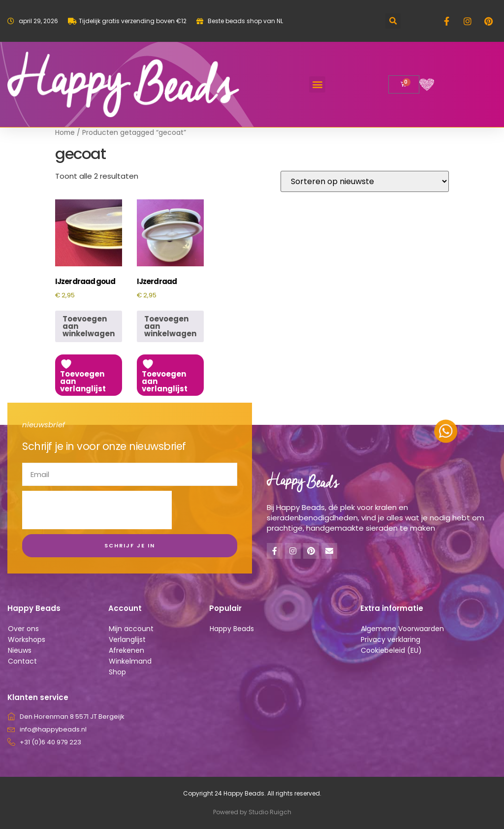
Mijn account (131, 629)
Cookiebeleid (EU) (391, 650)
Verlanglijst (127, 639)
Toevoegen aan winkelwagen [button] (89, 326)
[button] (393, 21)
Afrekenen (126, 650)
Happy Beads (232, 629)
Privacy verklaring (391, 639)
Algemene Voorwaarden (402, 629)
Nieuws (20, 650)
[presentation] (97, 510)
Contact (22, 661)
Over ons (23, 629)
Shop (117, 672)
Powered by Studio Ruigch (252, 812)
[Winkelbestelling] (365, 181)
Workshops (27, 639)
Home (65, 133)
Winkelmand (130, 661)
